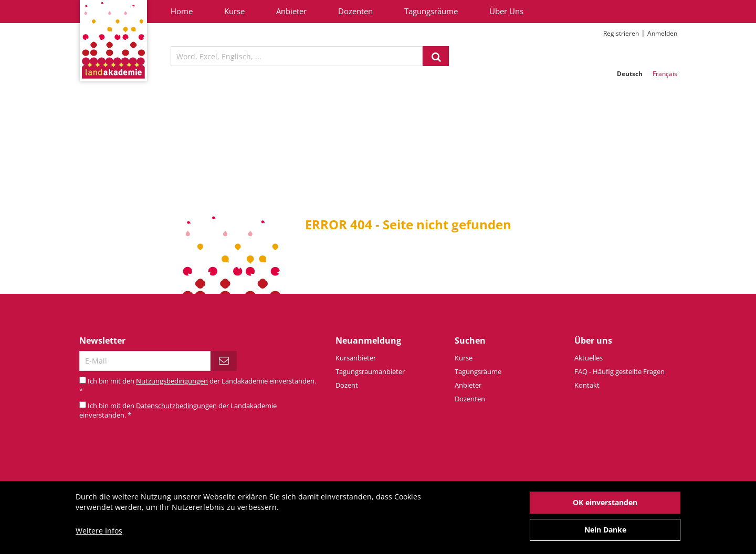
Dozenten (355, 11)
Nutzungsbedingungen (172, 381)
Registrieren (621, 33)
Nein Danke (605, 530)
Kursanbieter (356, 358)
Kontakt (587, 385)
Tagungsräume (431, 11)
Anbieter (291, 11)
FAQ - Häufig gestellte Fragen (619, 371)
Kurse (234, 11)
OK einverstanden (605, 502)
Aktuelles (589, 358)
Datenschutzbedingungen (176, 406)
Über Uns (506, 11)
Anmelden (662, 33)
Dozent (347, 385)
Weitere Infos (99, 531)
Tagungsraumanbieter (370, 371)
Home (182, 11)
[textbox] (297, 56)
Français (665, 74)
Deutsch (630, 74)
